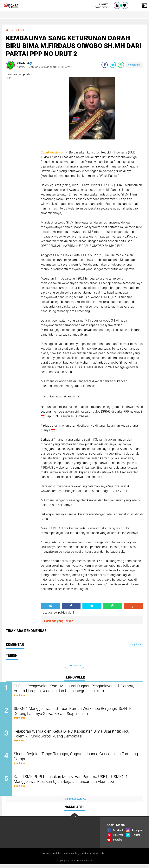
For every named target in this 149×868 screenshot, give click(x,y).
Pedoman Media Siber (95, 857)
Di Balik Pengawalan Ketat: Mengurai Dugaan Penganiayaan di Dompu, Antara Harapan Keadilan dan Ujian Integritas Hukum (77, 689)
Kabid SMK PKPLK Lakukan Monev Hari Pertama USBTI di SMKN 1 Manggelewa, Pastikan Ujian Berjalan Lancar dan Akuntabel (73, 786)
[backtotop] (74, 821)
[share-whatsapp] (121, 65)
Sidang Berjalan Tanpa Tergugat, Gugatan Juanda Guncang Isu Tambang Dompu (77, 760)
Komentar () (135, 65)
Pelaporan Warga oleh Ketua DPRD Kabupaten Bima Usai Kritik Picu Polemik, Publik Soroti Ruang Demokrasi (77, 736)
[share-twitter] (113, 65)
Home (45, 857)
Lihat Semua (74, 666)
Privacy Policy (71, 857)
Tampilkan (136, 644)
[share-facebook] (105, 65)
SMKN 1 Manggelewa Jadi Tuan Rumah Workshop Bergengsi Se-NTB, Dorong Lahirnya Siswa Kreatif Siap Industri (76, 713)
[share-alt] (50, 606)
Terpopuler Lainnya (74, 803)
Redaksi (55, 857)
